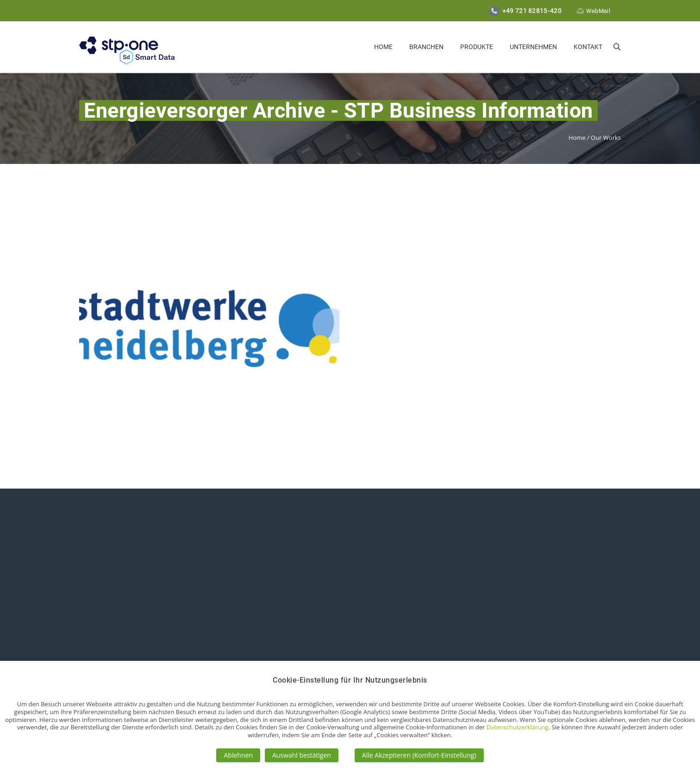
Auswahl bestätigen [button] (302, 755)
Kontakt (588, 47)
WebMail (594, 11)
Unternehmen (533, 47)
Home (383, 47)
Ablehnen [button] (238, 755)
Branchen (426, 47)
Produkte (477, 47)
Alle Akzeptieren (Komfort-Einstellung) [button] (419, 755)
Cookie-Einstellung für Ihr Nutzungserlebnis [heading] (350, 680)
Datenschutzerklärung (518, 727)
